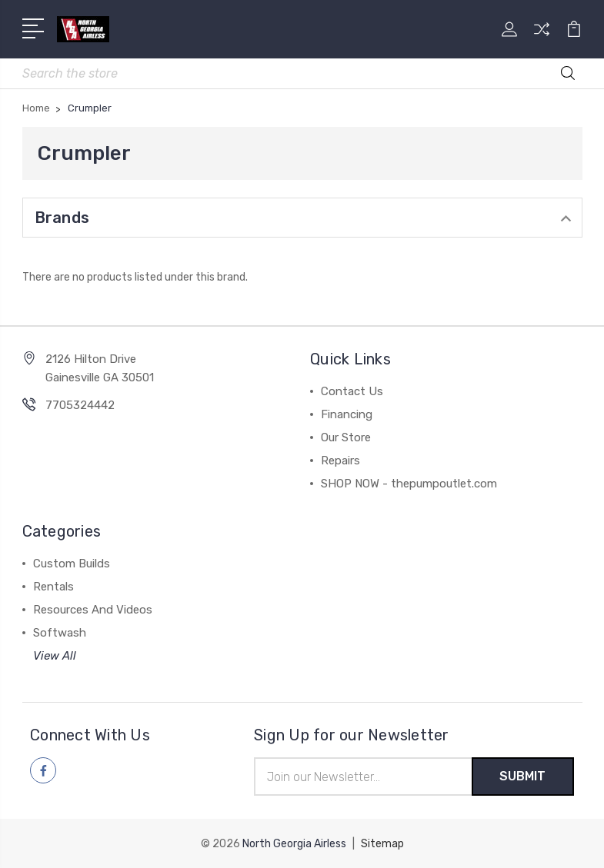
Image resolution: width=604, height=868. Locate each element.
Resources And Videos (93, 610)
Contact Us (352, 391)
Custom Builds (72, 564)
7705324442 (80, 405)
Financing (347, 414)
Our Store (346, 437)
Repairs (340, 461)
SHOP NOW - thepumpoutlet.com (409, 484)
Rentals (53, 587)
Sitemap (382, 843)
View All (55, 656)
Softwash (60, 633)
